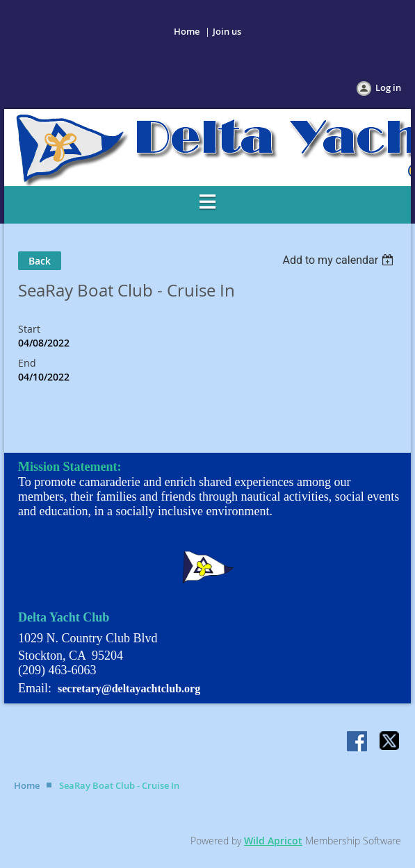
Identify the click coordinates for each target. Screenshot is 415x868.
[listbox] (340, 260)
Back (40, 261)
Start (29, 329)
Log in (388, 87)
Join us (227, 31)
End (27, 363)
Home (187, 31)
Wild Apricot (273, 841)
